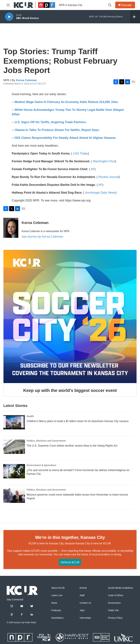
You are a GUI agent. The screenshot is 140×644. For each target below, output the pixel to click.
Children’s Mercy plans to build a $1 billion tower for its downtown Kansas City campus (78, 421)
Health (30, 416)
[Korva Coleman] (11, 228)
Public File (113, 610)
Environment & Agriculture (41, 465)
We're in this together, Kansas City (70, 537)
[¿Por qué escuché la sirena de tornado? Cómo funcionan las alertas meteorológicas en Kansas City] (14, 471)
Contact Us (85, 603)
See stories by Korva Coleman (42, 236)
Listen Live (57, 595)
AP (93, 169)
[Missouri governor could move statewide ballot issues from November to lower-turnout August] (14, 496)
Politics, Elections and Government (46, 441)
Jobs (82, 610)
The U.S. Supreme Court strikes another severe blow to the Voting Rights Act (72, 446)
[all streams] (135, 17)
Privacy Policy (115, 618)
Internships (85, 618)
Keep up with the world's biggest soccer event (70, 390)
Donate (127, 5)
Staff (82, 595)
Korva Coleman (27, 80)
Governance (114, 603)
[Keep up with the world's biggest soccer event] (70, 317)
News (54, 603)
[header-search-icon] (110, 5)
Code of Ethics (116, 595)
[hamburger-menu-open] (8, 5)
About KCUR (58, 588)
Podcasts (56, 610)
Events (83, 588)
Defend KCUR (70, 562)
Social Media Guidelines (121, 588)
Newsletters (57, 618)
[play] (9, 17)
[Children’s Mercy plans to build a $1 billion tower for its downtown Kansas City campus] (14, 422)
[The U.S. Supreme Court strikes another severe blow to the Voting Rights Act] (14, 447)
